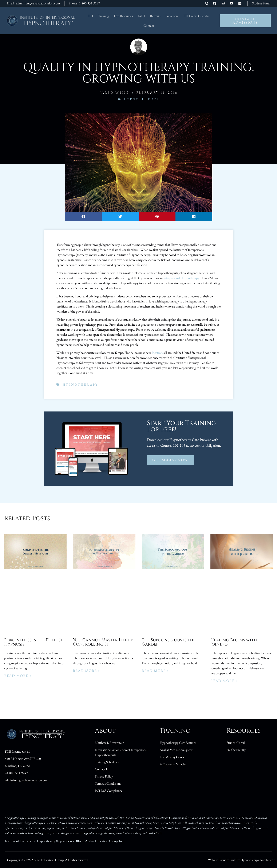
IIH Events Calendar (196, 16)
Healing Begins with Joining (234, 642)
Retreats (155, 16)
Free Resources (123, 16)
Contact (149, 26)
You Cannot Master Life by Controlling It (103, 642)
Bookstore (172, 16)
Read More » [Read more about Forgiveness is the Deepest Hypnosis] (18, 676)
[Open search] (207, 4)
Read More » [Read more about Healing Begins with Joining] (224, 681)
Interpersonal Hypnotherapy (181, 278)
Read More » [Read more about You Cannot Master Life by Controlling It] (86, 671)
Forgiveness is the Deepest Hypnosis (34, 642)
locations (158, 353)
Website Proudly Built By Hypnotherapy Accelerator (241, 860)
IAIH (141, 16)
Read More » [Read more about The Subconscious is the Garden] (155, 671)
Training (104, 16)
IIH (91, 16)
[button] (83, 216)
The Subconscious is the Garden (169, 642)
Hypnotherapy (142, 99)
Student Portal (261, 3)
